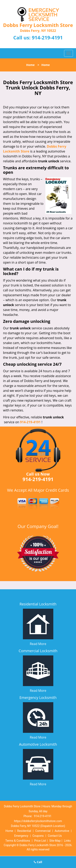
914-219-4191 (47, 37)
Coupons (38, 836)
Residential (24, 831)
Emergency (21, 836)
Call (38, 862)
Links (67, 841)
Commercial (43, 831)
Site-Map (55, 841)
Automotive (62, 831)
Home (30, 65)
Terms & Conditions (18, 841)
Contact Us (55, 836)
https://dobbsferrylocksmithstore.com (38, 821)
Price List (40, 841)
